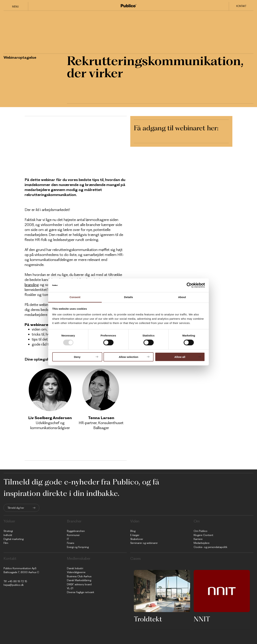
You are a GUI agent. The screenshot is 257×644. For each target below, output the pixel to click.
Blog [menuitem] (133, 531)
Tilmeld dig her (16, 508)
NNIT (202, 619)
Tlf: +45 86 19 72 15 (15, 581)
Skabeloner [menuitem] (137, 539)
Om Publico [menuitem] (201, 531)
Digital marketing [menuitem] (14, 539)
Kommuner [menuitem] (73, 535)
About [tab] (182, 297)
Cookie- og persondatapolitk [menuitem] (211, 547)
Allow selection (128, 357)
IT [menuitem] (68, 539)
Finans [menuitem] (70, 543)
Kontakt (241, 6)
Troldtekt (148, 619)
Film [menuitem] (6, 543)
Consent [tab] (75, 297)
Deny (77, 357)
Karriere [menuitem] (198, 539)
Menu (15, 7)
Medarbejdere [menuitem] (202, 543)
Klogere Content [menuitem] (203, 535)
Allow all (180, 357)
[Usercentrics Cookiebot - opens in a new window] (189, 285)
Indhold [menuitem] (8, 535)
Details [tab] (128, 297)
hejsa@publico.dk (14, 585)
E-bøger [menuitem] (135, 535)
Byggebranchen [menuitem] (76, 531)
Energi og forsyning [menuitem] (78, 547)
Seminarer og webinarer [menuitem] (144, 543)
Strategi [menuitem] (8, 531)
